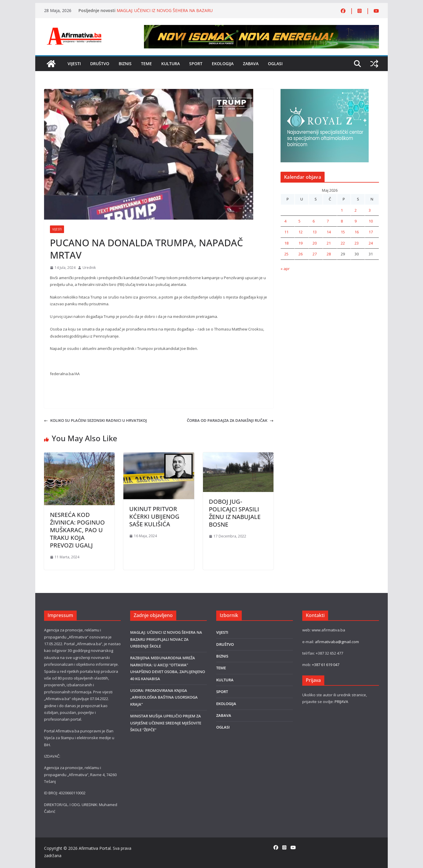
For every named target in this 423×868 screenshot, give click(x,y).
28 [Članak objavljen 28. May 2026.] (329, 254)
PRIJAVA (341, 702)
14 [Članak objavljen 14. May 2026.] (329, 232)
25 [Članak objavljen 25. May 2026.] (286, 254)
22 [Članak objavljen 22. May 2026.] (343, 243)
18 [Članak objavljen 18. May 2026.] (286, 243)
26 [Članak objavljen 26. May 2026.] (301, 254)
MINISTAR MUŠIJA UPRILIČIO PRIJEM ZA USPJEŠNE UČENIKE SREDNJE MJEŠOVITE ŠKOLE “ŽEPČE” (166, 723)
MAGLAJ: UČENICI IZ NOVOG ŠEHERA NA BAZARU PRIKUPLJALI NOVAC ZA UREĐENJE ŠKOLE (165, 13)
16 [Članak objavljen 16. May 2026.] (357, 232)
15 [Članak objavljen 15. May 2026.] (343, 232)
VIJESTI (74, 64)
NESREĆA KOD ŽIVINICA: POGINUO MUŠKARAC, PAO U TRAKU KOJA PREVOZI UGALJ (77, 530)
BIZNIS (125, 64)
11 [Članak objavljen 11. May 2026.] (286, 232)
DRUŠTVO (100, 64)
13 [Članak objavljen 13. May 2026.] (315, 232)
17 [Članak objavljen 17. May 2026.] (371, 232)
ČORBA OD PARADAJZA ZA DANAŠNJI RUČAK (230, 420)
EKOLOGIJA (223, 64)
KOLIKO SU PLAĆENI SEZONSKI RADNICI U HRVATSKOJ (95, 420)
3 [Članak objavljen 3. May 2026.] (370, 210)
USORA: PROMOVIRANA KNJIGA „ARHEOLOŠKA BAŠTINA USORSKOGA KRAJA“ (164, 697)
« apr (285, 269)
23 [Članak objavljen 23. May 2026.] (357, 243)
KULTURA (171, 64)
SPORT (196, 64)
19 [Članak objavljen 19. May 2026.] (301, 243)
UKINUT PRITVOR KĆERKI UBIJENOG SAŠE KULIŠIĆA (154, 516)
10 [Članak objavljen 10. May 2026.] (371, 221)
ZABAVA (251, 64)
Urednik (89, 268)
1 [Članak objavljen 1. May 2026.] (342, 210)
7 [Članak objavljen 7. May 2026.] (328, 221)
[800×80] (261, 28)
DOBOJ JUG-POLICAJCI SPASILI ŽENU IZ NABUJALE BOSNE (235, 513)
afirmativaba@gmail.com (337, 642)
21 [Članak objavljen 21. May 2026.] (329, 243)
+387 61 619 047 (326, 665)
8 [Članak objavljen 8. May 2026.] (342, 221)
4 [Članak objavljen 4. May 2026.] (285, 221)
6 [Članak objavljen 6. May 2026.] (314, 221)
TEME (146, 64)
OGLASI (275, 64)
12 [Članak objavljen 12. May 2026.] (301, 232)
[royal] (325, 92)
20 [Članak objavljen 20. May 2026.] (315, 243)
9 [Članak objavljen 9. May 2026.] (356, 221)
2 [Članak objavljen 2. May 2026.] (356, 210)
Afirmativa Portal (95, 848)
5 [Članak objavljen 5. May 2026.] (299, 221)
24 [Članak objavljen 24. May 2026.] (371, 243)
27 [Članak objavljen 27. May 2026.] (315, 254)
